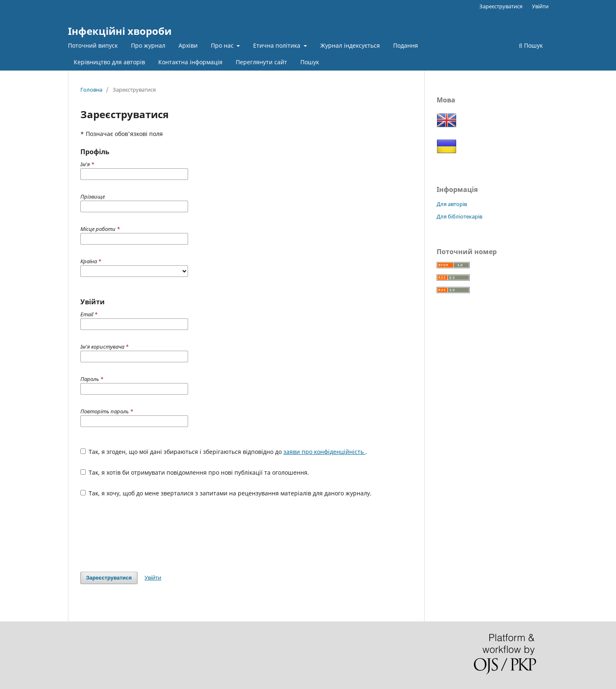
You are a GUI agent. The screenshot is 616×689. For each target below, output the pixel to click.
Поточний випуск (93, 45)
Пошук (310, 62)
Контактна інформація (190, 62)
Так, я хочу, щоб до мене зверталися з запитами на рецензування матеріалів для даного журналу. (226, 493)
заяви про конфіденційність (324, 452)
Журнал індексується (350, 45)
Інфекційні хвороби (120, 31)
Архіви (188, 45)
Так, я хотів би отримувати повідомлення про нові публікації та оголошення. (195, 472)
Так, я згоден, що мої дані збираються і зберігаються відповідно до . (224, 452)
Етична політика (278, 45)
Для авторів (452, 204)
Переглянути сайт (261, 62)
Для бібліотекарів (459, 216)
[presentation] (143, 534)
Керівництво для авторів (109, 62)
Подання (406, 45)
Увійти (540, 6)
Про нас (223, 45)
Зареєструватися (501, 6)
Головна (91, 90)
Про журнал (148, 45)
